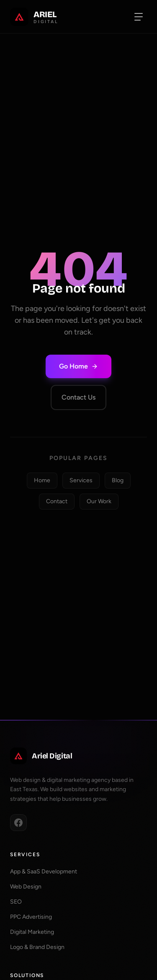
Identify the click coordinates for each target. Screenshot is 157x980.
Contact (57, 501)
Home (42, 480)
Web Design (26, 887)
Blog (118, 480)
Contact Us (78, 397)
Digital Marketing (32, 932)
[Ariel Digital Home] (34, 17)
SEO (16, 902)
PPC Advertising (31, 917)
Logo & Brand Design (37, 947)
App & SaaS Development (44, 872)
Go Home (78, 366)
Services (81, 480)
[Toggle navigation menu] (139, 17)
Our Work (99, 501)
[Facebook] (18, 823)
